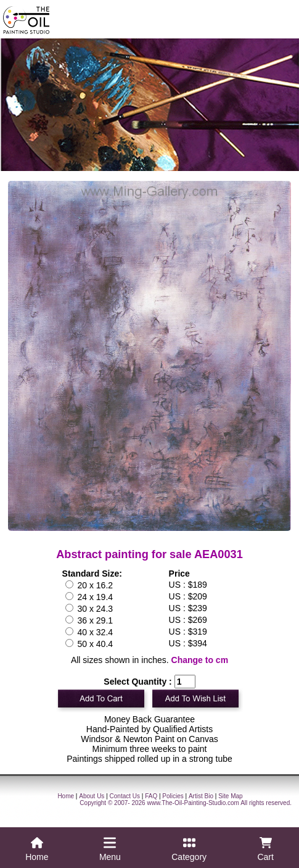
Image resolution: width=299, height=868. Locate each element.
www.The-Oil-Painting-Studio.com (193, 803)
